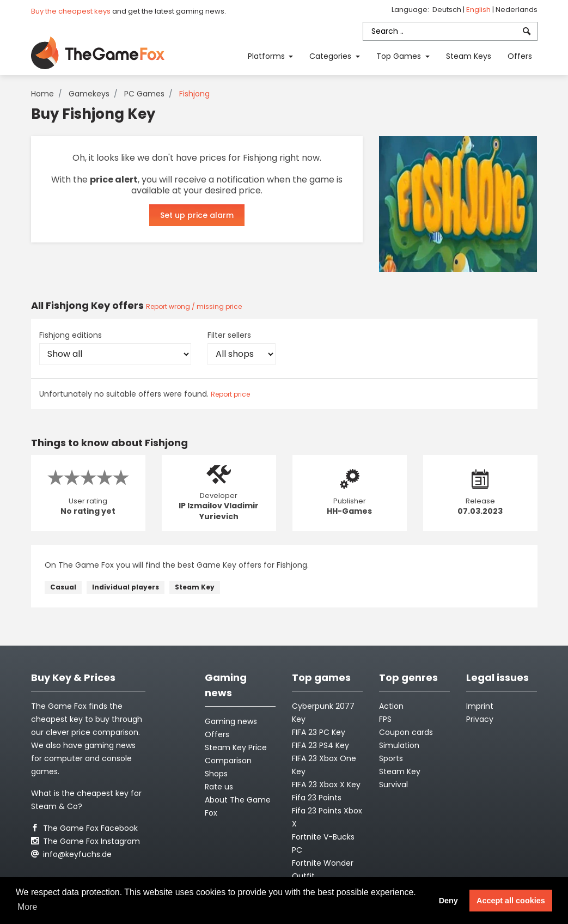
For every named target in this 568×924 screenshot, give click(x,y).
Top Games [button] (400, 56)
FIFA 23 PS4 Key (320, 745)
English (479, 10)
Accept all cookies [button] (511, 901)
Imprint (480, 706)
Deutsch (448, 10)
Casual (63, 587)
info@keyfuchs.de (71, 854)
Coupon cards (406, 732)
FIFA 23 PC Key (319, 732)
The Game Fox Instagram (85, 841)
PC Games (144, 94)
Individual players (126, 587)
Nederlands (517, 10)
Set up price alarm (197, 215)
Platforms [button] (267, 56)
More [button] (27, 907)
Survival (393, 785)
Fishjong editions (71, 335)
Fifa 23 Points (317, 798)
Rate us (219, 787)
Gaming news (231, 721)
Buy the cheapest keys (71, 11)
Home (42, 94)
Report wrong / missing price (194, 306)
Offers (520, 56)
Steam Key (195, 587)
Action (391, 706)
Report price (230, 394)
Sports (391, 758)
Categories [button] (331, 56)
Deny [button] (448, 901)
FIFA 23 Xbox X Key (326, 785)
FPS (385, 719)
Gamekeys (89, 94)
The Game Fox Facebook (84, 828)
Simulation (399, 745)
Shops (216, 774)
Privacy (480, 719)
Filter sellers (229, 335)
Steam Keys (469, 56)
